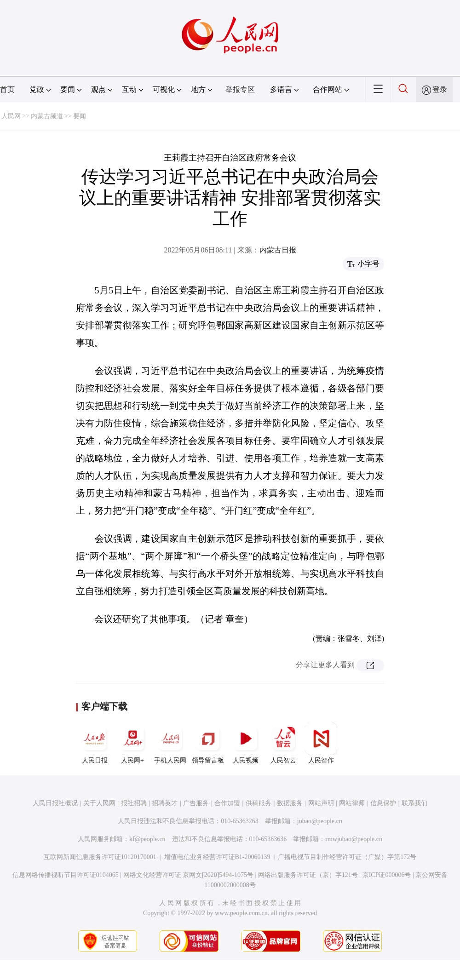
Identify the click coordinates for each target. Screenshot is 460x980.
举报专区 (240, 89)
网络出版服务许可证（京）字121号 (308, 875)
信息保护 (383, 803)
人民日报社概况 (55, 803)
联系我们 (414, 803)
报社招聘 (134, 803)
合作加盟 (227, 803)
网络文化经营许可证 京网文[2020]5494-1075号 (189, 875)
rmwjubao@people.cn (354, 839)
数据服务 (290, 803)
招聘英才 (165, 803)
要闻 (80, 116)
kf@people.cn (147, 839)
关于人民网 (99, 803)
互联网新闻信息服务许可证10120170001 (100, 857)
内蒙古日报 (278, 250)
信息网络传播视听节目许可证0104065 (66, 875)
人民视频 (246, 743)
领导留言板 (208, 743)
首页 (7, 89)
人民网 (11, 116)
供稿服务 (259, 803)
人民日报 (95, 743)
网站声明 (321, 803)
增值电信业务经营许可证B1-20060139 (217, 857)
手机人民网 (170, 743)
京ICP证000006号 (387, 875)
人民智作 (321, 743)
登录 (440, 89)
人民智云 (283, 743)
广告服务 (196, 803)
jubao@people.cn (320, 821)
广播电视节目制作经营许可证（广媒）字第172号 (347, 857)
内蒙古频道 (47, 116)
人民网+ (132, 743)
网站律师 (352, 803)
